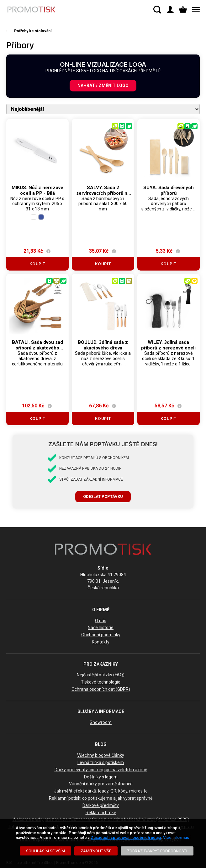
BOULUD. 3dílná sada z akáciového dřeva (103, 345)
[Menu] (195, 10)
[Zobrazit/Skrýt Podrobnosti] (157, 851)
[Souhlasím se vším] (45, 851)
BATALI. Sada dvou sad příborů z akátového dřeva (37, 348)
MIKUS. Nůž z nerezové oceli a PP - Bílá (37, 190)
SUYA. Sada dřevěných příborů (169, 190)
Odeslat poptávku (103, 496)
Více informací (177, 837)
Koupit (38, 264)
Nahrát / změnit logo (103, 85)
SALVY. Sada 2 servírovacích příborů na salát (103, 193)
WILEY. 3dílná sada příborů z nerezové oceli (168, 345)
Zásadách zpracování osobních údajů (126, 837)
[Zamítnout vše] (96, 851)
